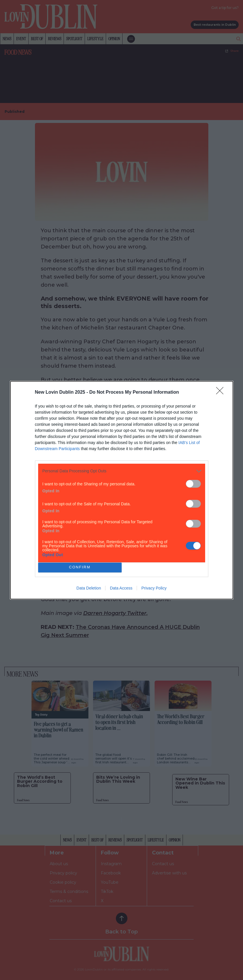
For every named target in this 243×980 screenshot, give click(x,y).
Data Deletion (89, 588)
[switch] (193, 484)
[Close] (222, 393)
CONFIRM (80, 567)
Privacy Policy (154, 588)
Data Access (121, 588)
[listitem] (122, 471)
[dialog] (122, 490)
